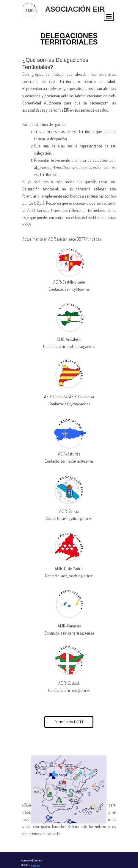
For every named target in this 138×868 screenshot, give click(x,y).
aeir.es (36, 865)
